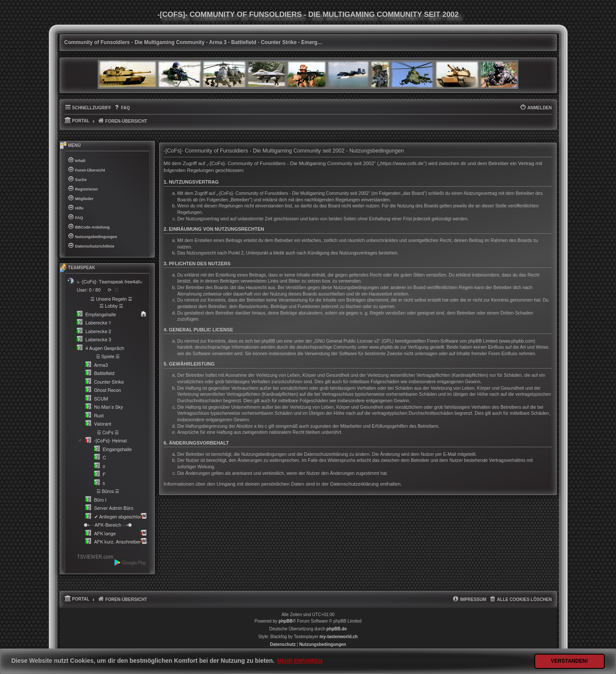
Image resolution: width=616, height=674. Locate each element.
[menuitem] (122, 108)
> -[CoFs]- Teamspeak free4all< (110, 282)
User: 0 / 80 (89, 290)
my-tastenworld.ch (338, 637)
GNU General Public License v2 (347, 341)
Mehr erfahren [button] (300, 661)
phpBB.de (337, 629)
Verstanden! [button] (569, 661)
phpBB (286, 621)
